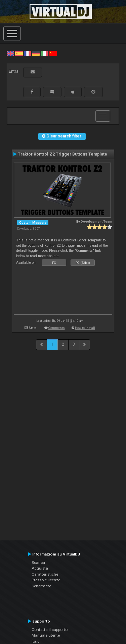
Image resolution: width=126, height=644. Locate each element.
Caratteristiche (45, 574)
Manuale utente (46, 635)
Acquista (40, 568)
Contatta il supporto (50, 630)
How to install (85, 328)
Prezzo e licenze (46, 580)
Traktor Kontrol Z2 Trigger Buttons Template (62, 154)
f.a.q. (36, 641)
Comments (57, 328)
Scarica (38, 563)
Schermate (41, 586)
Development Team (96, 221)
